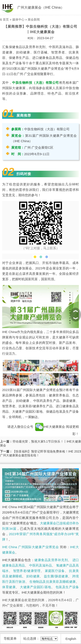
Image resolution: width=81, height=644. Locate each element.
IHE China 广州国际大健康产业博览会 (30, 547)
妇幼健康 (33, 576)
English (71, 639)
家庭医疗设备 (55, 571)
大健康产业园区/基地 (35, 587)
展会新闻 (34, 19)
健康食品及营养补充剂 (51, 560)
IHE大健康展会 (50, 427)
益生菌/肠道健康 (56, 576)
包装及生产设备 (67, 587)
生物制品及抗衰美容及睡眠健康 (52, 582)
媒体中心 (18, 19)
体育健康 (9, 587)
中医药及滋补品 (40, 565)
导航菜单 (10, 638)
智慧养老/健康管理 (27, 571)
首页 (6, 19)
